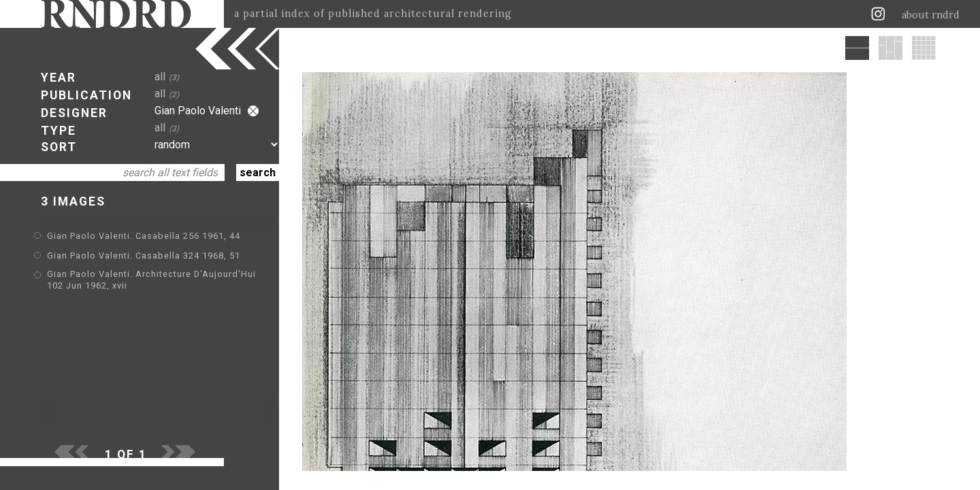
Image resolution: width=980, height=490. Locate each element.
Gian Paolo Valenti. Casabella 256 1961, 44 (144, 236)
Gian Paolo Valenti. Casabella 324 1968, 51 (144, 256)
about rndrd (931, 15)
